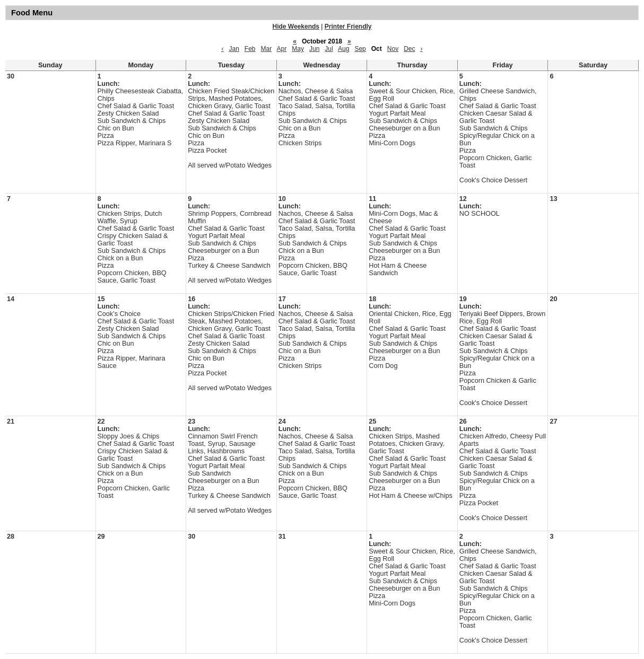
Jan (234, 49)
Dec (409, 49)
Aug (343, 49)
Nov (393, 49)
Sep (360, 49)
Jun (314, 49)
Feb (250, 49)
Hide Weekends (296, 27)
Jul (329, 49)
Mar (267, 49)
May (298, 49)
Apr (282, 49)
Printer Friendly (348, 27)
